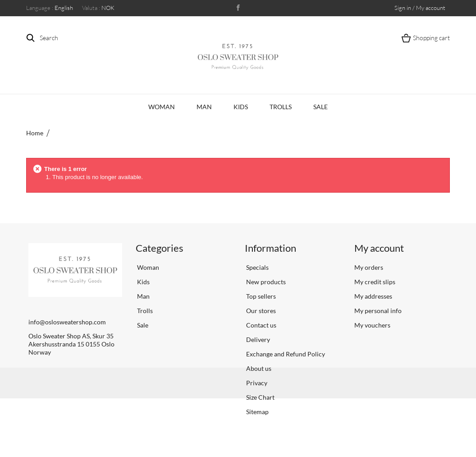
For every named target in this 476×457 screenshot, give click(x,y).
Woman (162, 107)
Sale (320, 107)
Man (204, 107)
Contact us (261, 325)
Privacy (256, 383)
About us (258, 368)
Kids (241, 107)
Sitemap (257, 412)
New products (265, 282)
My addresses (373, 296)
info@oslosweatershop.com (67, 322)
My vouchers (372, 325)
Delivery (257, 339)
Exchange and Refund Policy (285, 354)
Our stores (260, 311)
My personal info (378, 311)
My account (379, 248)
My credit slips (375, 282)
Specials (257, 267)
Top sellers (260, 296)
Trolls (281, 107)
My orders (369, 267)
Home (35, 133)
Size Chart (260, 397)
